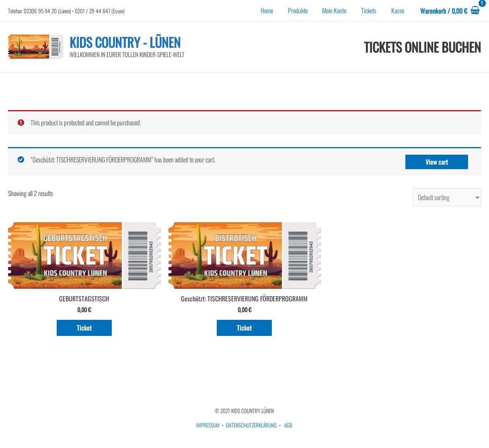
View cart (437, 162)
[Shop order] (447, 197)
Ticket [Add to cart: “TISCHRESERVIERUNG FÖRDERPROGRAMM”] (244, 328)
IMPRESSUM (208, 425)
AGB (288, 425)
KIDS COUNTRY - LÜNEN (125, 42)
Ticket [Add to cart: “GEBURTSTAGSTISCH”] (84, 328)
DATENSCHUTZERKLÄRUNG (251, 425)
